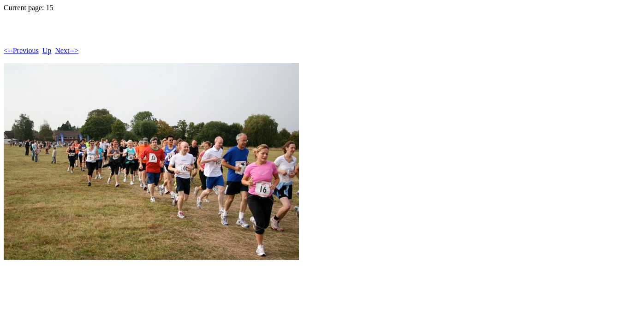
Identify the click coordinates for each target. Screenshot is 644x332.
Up (47, 50)
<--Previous (21, 50)
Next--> (67, 50)
